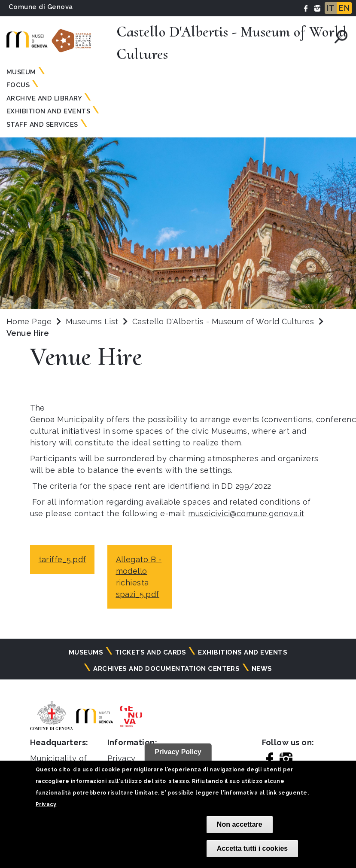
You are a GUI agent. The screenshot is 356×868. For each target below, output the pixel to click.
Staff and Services (42, 125)
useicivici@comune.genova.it (250, 513)
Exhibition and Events (48, 111)
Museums (86, 652)
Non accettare (240, 824)
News (262, 669)
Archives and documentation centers (166, 669)
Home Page (29, 321)
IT (331, 8)
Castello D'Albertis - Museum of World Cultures (224, 321)
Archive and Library (44, 98)
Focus (18, 85)
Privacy (46, 804)
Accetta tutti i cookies (252, 848)
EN (344, 8)
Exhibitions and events (243, 652)
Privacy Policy (178, 752)
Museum (21, 72)
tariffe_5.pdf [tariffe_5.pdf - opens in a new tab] (62, 559)
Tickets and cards (151, 652)
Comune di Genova (41, 7)
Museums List (92, 321)
